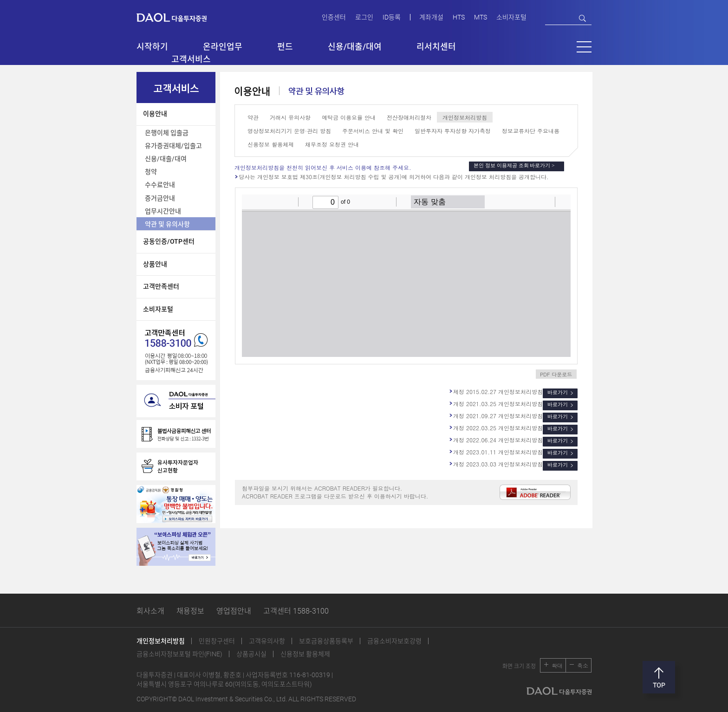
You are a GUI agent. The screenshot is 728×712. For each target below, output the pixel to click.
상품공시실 (251, 654)
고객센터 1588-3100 (296, 611)
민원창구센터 (217, 641)
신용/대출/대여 (166, 159)
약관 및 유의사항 (167, 224)
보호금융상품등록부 (326, 641)
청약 (151, 172)
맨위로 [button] (659, 677)
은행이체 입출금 (167, 133)
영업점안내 (234, 611)
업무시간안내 (163, 211)
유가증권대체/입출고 (173, 146)
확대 (557, 665)
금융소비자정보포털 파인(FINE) (179, 654)
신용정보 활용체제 (305, 654)
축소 (583, 665)
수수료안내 (160, 185)
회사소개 (150, 611)
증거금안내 (160, 198)
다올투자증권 (178, 17)
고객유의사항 (267, 641)
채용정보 (190, 611)
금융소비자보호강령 (394, 641)
